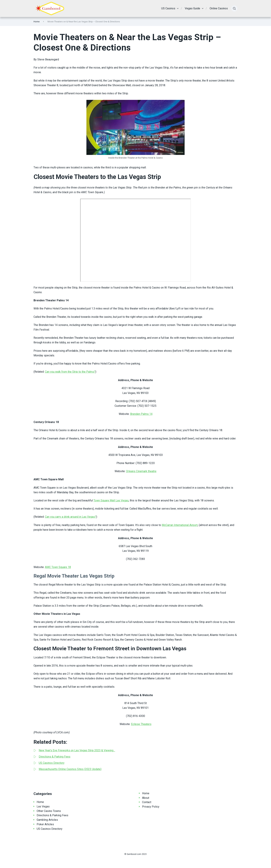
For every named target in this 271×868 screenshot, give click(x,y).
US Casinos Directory (50, 829)
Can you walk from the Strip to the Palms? (70, 372)
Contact (147, 802)
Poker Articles (45, 824)
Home (37, 22)
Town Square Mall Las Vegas (111, 500)
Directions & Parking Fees (52, 815)
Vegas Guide (192, 8)
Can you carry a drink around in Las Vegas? (71, 517)
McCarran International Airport (180, 525)
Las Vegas (43, 806)
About (146, 798)
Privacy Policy (151, 807)
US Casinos (168, 8)
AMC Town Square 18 (58, 567)
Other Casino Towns (49, 811)
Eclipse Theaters (141, 724)
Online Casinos (219, 8)
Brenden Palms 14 (141, 414)
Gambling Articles (47, 820)
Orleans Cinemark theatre (141, 471)
